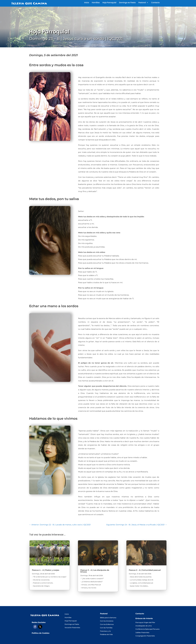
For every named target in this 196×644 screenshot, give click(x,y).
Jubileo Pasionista (142, 632)
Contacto (155, 3)
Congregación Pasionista (145, 636)
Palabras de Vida (106, 634)
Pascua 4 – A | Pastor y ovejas (46, 570)
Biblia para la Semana (108, 618)
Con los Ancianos (107, 621)
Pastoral (142, 3)
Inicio (87, 3)
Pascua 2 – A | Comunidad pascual (145, 570)
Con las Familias (106, 628)
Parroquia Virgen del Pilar (145, 622)
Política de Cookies (41, 633)
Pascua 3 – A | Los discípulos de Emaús (95, 571)
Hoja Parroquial (109, 3)
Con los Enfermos (107, 624)
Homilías (96, 3)
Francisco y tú (105, 631)
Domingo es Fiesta (127, 3)
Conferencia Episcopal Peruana (147, 629)
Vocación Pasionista (72, 628)
